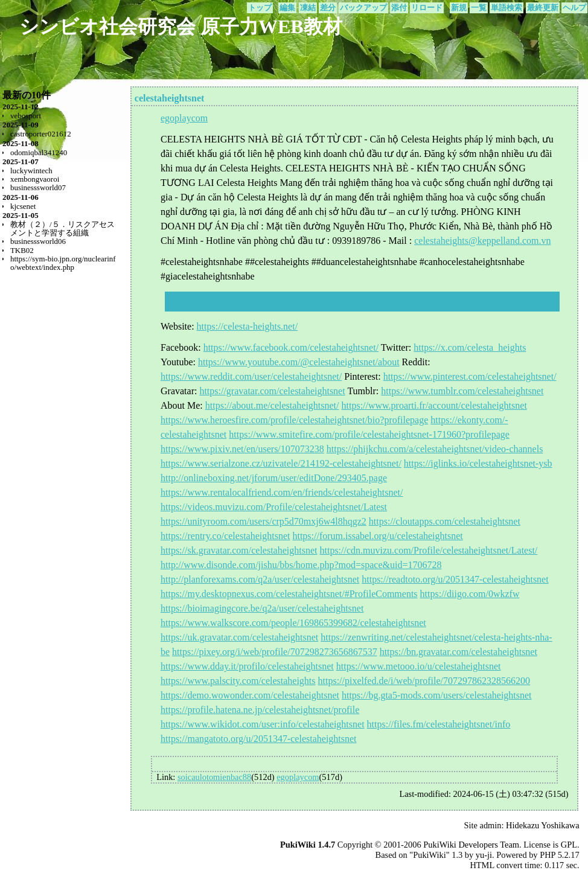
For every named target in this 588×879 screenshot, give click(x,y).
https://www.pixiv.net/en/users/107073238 (242, 449)
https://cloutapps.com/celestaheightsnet (445, 521)
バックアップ (363, 8)
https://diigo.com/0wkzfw (470, 594)
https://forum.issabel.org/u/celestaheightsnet (377, 536)
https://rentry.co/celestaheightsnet (225, 536)
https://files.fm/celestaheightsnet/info (439, 724)
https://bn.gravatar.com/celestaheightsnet (459, 652)
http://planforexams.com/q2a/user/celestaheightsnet (260, 579)
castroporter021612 (41, 134)
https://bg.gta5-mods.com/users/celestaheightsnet (437, 695)
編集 (287, 8)
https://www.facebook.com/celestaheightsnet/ (291, 347)
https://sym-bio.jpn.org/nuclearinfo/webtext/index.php (63, 263)
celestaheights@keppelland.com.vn (482, 241)
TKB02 (22, 250)
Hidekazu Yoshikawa (543, 825)
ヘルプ (574, 8)
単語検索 (507, 8)
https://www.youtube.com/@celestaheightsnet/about (299, 362)
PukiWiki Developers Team (471, 845)
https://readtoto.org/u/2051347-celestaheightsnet (455, 579)
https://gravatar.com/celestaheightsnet (272, 391)
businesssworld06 (38, 241)
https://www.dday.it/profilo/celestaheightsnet (247, 666)
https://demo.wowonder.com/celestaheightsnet (250, 695)
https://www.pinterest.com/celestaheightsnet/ (470, 376)
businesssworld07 (38, 187)
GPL (569, 845)
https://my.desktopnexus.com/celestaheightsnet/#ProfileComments (289, 594)
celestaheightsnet (170, 98)
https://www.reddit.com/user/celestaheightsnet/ (251, 376)
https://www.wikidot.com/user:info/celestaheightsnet (263, 724)
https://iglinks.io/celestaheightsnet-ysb (478, 463)
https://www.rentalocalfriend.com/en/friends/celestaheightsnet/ (282, 492)
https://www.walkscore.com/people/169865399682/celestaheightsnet (293, 623)
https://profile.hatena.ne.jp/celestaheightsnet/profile (260, 710)
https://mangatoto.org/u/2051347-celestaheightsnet (259, 739)
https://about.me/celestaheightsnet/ (272, 405)
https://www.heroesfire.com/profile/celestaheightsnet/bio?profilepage (294, 420)
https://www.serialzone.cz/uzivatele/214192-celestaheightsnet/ (281, 463)
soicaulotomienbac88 (214, 777)
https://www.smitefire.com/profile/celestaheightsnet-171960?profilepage (369, 434)
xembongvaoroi (35, 179)
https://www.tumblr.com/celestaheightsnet (462, 391)
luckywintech (31, 171)
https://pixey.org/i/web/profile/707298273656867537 (275, 652)
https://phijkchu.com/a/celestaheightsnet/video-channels (435, 449)
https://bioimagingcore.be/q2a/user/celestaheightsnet (262, 608)
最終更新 (543, 8)
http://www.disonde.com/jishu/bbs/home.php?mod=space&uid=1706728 (301, 565)
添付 (399, 8)
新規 (459, 8)
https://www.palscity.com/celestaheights (238, 681)
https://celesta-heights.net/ (248, 326)
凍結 (308, 8)
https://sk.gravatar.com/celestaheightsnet (239, 550)
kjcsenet (23, 206)
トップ (260, 8)
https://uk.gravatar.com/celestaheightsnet (239, 637)
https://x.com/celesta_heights (470, 347)
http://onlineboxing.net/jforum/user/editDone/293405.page (274, 478)
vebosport (26, 116)
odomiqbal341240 (39, 152)
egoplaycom (184, 118)
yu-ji (484, 855)
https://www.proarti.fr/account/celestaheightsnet (434, 405)
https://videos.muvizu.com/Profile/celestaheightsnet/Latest (274, 507)
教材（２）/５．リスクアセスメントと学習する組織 (62, 229)
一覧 (479, 8)
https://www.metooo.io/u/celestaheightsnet (419, 666)
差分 (328, 8)
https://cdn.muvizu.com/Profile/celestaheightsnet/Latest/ (428, 550)
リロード (427, 8)
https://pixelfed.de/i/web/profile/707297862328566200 (424, 681)
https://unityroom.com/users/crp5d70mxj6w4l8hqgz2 (264, 521)
